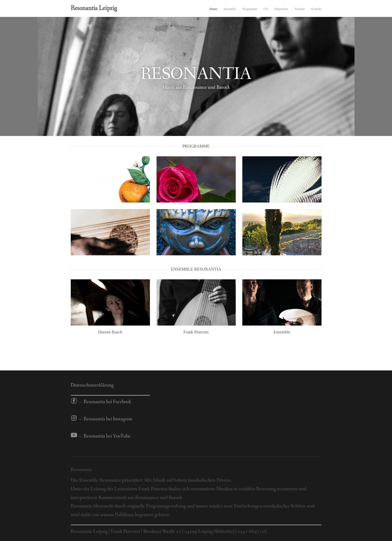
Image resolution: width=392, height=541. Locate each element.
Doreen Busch (110, 332)
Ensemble (230, 9)
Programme (250, 9)
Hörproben (281, 9)
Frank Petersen (196, 332)
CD (266, 9)
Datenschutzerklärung (92, 385)
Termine (300, 9)
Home (213, 9)
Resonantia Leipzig (94, 8)
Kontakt (316, 9)
